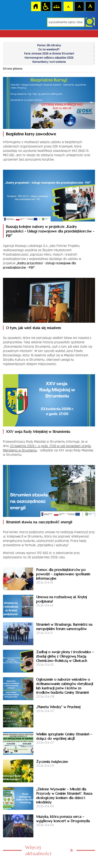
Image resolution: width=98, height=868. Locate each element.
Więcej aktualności (38, 850)
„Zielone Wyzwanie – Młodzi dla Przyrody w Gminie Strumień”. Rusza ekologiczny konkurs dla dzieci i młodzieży (64, 796)
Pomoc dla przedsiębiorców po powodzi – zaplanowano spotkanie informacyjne (63, 574)
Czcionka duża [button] (90, 6)
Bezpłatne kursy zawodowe (31, 134)
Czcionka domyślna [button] (68, 6)
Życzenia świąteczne (52, 762)
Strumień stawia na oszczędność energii (39, 522)
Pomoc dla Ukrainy (49, 45)
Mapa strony (57, 6)
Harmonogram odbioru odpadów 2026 (49, 58)
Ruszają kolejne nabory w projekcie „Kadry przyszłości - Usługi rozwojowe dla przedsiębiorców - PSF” (50, 231)
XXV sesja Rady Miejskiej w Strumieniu (38, 431)
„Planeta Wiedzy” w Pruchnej (58, 707)
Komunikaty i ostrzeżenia (49, 62)
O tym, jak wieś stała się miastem (33, 328)
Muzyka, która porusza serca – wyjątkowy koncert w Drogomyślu (63, 819)
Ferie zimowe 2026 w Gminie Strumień (49, 54)
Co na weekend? (49, 49)
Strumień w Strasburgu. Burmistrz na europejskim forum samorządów (64, 627)
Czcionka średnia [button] (79, 6)
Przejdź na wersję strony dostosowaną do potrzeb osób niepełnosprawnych (46, 6)
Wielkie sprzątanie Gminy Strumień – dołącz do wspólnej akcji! (64, 736)
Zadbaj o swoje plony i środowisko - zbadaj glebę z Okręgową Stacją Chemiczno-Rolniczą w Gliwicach (65, 656)
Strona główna (36, 6)
